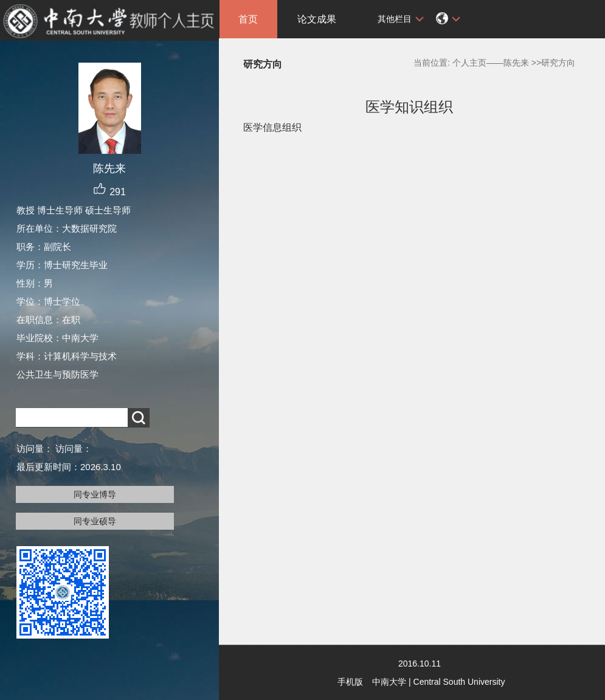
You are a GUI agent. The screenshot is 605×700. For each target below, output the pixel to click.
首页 (248, 19)
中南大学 (389, 682)
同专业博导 (95, 494)
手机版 (350, 682)
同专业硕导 (95, 521)
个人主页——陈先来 (491, 63)
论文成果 (317, 19)
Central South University (459, 682)
